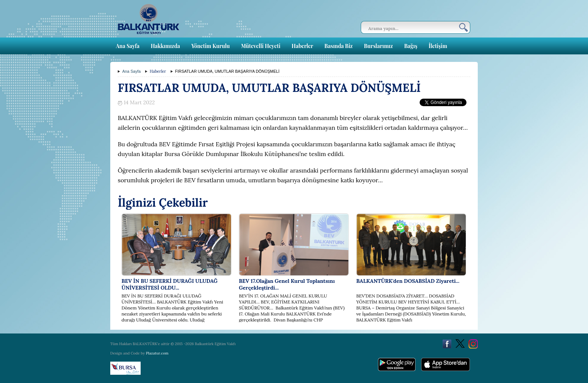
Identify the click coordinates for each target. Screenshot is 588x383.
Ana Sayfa (128, 46)
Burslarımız (378, 46)
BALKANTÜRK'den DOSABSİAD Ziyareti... (408, 281)
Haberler (302, 46)
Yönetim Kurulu (211, 46)
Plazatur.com (157, 353)
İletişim (438, 46)
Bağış (411, 46)
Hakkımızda (165, 46)
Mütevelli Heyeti (261, 46)
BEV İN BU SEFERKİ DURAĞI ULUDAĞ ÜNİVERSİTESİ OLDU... (169, 284)
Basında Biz (338, 46)
